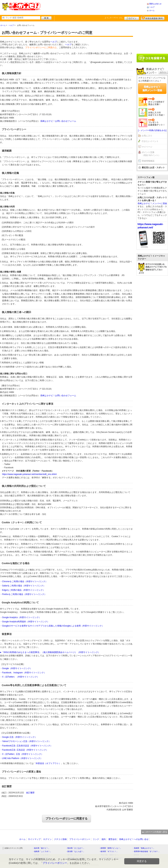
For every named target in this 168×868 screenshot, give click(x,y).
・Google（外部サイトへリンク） (16, 668)
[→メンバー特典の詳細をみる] (152, 130)
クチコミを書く (152, 58)
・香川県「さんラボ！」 (75, 855)
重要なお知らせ (155, 4)
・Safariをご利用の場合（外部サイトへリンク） (23, 586)
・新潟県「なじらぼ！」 (75, 851)
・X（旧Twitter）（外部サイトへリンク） (20, 677)
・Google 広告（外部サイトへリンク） (18, 737)
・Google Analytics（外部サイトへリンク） (20, 617)
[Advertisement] (93, 7)
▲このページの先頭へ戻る (155, 832)
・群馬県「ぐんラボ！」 (42, 855)
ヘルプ (152, 7)
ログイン (132, 18)
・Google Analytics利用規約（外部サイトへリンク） (25, 622)
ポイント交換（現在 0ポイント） (151, 154)
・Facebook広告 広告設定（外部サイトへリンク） (24, 750)
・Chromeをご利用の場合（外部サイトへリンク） (24, 581)
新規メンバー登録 (153, 18)
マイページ (147, 147)
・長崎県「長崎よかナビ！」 (143, 848)
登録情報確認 (148, 161)
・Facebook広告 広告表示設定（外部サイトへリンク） (26, 746)
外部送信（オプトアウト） (48, 763)
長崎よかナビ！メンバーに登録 (152, 203)
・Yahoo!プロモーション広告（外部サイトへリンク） (25, 741)
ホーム (152, 10)
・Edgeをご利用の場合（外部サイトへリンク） (22, 590)
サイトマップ (34, 839)
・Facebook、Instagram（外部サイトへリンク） (23, 673)
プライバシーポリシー (80, 839)
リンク (96, 839)
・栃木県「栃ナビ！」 (41, 848)
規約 (104, 839)
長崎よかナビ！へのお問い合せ (134, 839)
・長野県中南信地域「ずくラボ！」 (146, 851)
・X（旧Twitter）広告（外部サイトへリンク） (22, 754)
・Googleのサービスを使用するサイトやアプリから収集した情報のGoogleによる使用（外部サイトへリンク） (52, 626)
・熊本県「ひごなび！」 (75, 848)
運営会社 (113, 839)
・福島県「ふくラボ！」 (42, 851)
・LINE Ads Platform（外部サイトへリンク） (21, 758)
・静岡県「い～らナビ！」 (143, 855)
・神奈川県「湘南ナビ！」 (109, 855)
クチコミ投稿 (60, 839)
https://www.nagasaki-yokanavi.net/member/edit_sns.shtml (29, 474)
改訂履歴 (30, 793)
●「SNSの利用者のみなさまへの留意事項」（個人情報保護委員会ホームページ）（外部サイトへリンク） (50, 652)
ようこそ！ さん (114, 18)
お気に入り (147, 136)
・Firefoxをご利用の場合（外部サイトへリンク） (23, 594)
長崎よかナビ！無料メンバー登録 (152, 88)
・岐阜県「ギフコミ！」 (108, 851)
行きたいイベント (150, 141)
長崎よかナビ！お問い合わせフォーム (58, 121)
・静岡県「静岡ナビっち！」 (110, 848)
